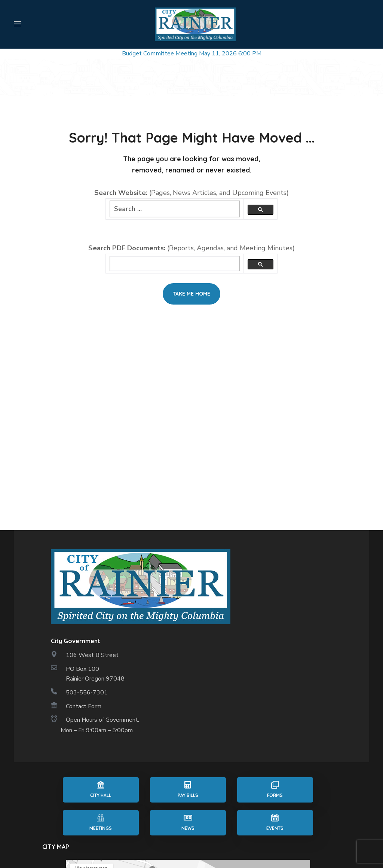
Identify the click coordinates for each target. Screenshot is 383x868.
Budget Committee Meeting (160, 54)
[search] (175, 264)
